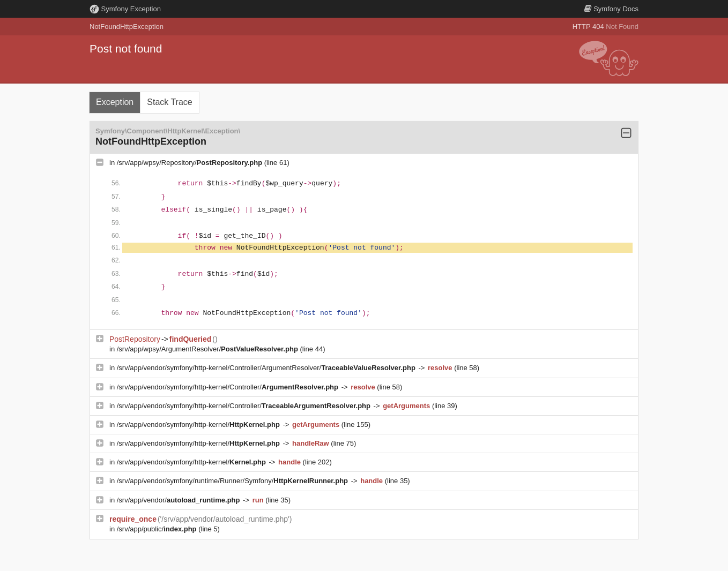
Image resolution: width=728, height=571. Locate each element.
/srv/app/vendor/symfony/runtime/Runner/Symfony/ (233, 481)
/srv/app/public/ (158, 529)
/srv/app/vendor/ (179, 500)
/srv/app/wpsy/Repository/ (191, 163)
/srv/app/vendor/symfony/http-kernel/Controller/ (229, 387)
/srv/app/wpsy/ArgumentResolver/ (209, 349)
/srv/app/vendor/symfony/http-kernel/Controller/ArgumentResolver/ (267, 368)
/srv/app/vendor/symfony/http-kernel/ (199, 425)
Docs (611, 9)
